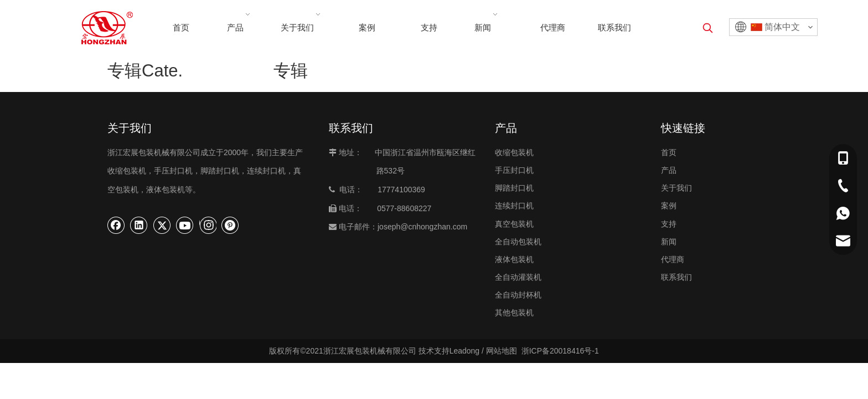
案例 (669, 206)
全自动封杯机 (518, 295)
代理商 (673, 259)
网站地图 (502, 351)
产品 (669, 170)
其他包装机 (514, 313)
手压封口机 (514, 170)
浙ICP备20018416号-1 (560, 351)
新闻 (669, 242)
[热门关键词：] (708, 28)
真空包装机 (514, 224)
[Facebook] (116, 225)
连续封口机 (514, 206)
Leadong (465, 351)
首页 (669, 152)
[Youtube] (185, 225)
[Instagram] (208, 225)
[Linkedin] (139, 225)
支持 (669, 224)
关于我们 (676, 188)
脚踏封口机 (514, 188)
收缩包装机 (514, 152)
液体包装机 (514, 259)
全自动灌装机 (518, 277)
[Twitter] (162, 225)
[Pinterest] (230, 225)
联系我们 (676, 277)
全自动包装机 (518, 242)
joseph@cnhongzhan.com (422, 227)
